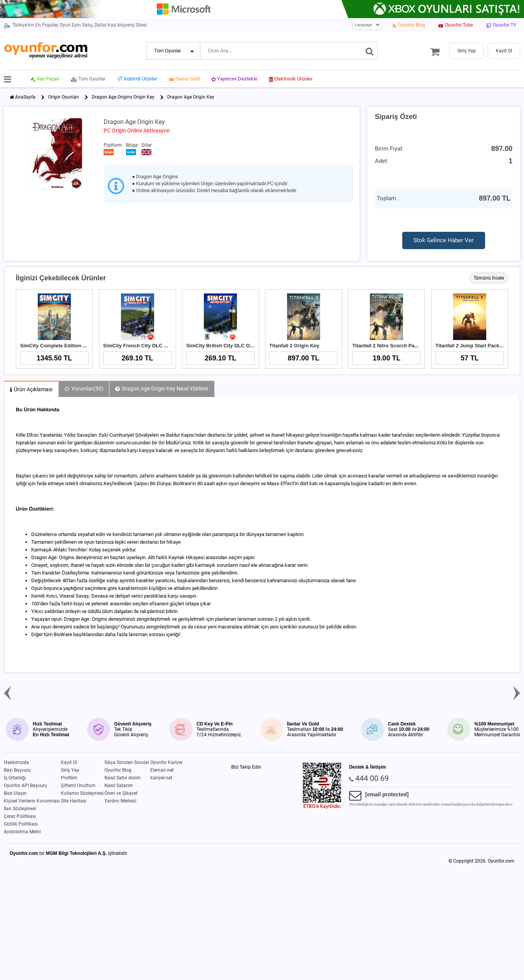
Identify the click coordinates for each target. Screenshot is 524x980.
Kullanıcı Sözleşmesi (82, 793)
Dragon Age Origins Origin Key (123, 97)
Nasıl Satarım (119, 786)
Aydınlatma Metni (22, 832)
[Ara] (370, 51)
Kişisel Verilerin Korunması (32, 801)
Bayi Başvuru (17, 770)
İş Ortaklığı (15, 778)
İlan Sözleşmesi (20, 809)
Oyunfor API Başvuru (25, 786)
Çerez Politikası (20, 816)
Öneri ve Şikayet (121, 793)
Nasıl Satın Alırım (123, 778)
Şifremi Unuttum (78, 786)
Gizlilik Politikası (21, 824)
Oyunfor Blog (118, 770)
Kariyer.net (161, 778)
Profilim (69, 778)
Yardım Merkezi (120, 801)
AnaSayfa (25, 97)
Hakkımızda (16, 762)
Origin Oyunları (64, 97)
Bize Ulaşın (15, 793)
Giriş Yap (70, 770)
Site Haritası (74, 801)
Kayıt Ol (69, 762)
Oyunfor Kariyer (166, 762)
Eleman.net (162, 770)
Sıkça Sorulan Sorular (127, 762)
